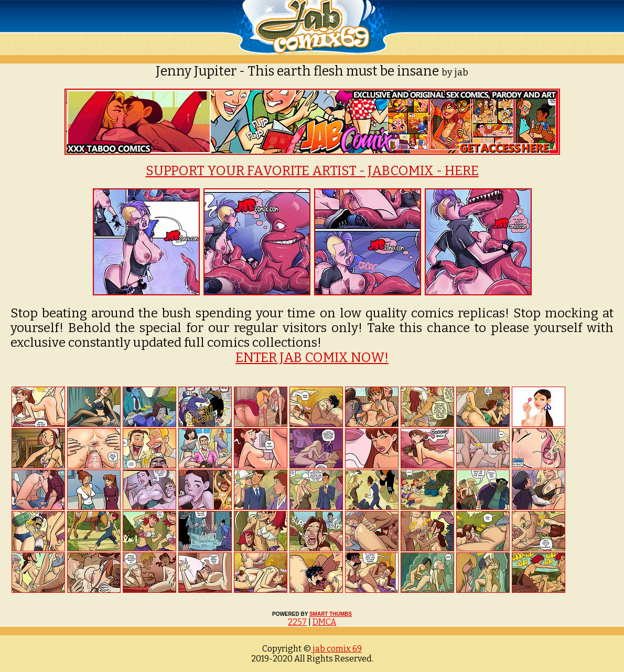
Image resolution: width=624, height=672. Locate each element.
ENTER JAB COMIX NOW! (312, 358)
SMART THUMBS (331, 614)
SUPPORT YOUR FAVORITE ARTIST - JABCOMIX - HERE (312, 171)
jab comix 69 (336, 649)
